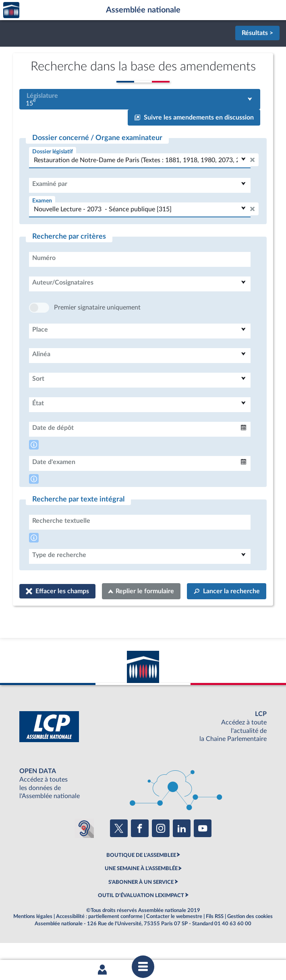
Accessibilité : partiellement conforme (99, 941)
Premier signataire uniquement (97, 332)
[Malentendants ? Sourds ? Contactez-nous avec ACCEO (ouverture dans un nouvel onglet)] (84, 852)
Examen (42, 201)
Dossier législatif (53, 152)
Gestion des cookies (250, 941)
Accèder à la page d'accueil (11, 10)
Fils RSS (215, 941)
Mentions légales (33, 941)
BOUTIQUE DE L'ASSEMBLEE (141, 879)
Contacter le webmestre (174, 941)
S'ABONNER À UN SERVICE (141, 906)
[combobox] (140, 99)
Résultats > (257, 33)
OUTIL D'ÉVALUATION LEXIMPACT (141, 920)
